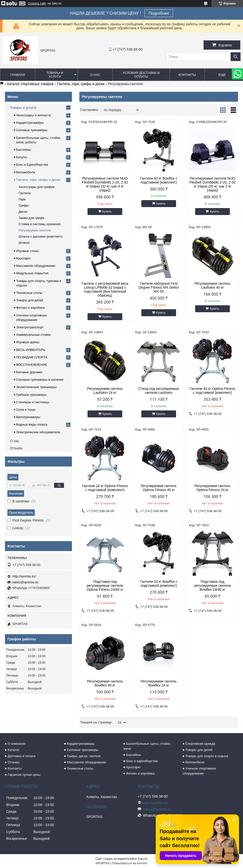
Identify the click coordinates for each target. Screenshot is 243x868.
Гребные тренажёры (31, 395)
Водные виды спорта (32, 424)
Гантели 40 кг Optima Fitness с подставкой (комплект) (213, 391)
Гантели (25, 193)
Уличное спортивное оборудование (199, 771)
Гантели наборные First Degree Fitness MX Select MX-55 (159, 287)
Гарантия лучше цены (24, 775)
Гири (22, 199)
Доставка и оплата (22, 756)
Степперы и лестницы (33, 402)
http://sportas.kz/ (24, 576)
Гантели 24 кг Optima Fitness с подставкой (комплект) (105, 488)
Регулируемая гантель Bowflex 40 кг (105, 683)
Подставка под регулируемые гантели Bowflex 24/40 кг (212, 586)
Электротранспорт (30, 327)
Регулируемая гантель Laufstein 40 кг (212, 285)
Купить (107, 212)
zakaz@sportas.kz (25, 582)
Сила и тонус (26, 410)
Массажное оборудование (36, 266)
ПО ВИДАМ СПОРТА (32, 357)
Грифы (24, 205)
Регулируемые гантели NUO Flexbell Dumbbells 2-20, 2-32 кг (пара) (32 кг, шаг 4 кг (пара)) (105, 184)
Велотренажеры (28, 417)
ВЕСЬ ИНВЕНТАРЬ (31, 350)
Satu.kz (143, 859)
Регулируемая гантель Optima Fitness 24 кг (212, 488)
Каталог (14, 750)
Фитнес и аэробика (30, 308)
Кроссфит (23, 258)
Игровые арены (28, 342)
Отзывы (16, 448)
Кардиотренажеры (81, 744)
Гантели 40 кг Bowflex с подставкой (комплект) (159, 180)
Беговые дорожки (29, 372)
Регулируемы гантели (35, 230)
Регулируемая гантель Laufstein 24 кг (105, 391)
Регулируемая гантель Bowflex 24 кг (159, 683)
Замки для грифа (31, 218)
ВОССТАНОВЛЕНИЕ (32, 365)
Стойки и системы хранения (40, 224)
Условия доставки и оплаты (141, 75)
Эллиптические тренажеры (36, 387)
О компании (17, 744)
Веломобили (26, 172)
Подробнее (159, 13)
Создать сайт (37, 3)
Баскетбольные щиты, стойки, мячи (147, 746)
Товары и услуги (55, 75)
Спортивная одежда (200, 744)
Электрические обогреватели (38, 432)
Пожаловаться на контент (130, 863)
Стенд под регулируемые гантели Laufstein (159, 391)
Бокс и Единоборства (32, 165)
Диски (23, 212)
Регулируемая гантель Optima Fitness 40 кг (159, 488)
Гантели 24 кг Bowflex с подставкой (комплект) (159, 584)
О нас (95, 75)
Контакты (187, 75)
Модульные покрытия (32, 273)
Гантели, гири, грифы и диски (81, 84)
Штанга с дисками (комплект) (40, 236)
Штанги (24, 243)
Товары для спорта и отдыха (207, 756)
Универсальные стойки (33, 335)
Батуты (21, 157)
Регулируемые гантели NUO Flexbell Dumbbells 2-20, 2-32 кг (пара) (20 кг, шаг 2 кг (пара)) (213, 184)
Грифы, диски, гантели (84, 756)
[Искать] (236, 57)
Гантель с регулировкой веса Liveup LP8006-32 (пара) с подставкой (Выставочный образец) (105, 289)
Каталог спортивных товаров (30, 84)
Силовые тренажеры (83, 750)
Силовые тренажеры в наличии (40, 380)
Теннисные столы (29, 293)
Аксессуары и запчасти (33, 115)
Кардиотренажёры (30, 123)
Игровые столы (28, 251)
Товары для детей (30, 300)
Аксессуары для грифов (37, 187)
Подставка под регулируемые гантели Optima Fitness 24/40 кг (105, 586)
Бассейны (24, 150)
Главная (18, 75)
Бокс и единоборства (142, 761)
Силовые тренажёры (32, 130)
